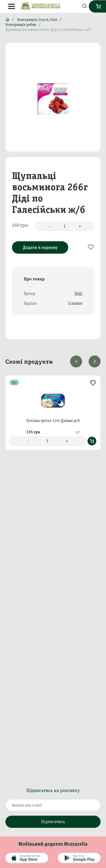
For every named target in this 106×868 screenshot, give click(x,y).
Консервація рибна (21, 25)
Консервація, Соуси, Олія (37, 20)
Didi (78, 293)
